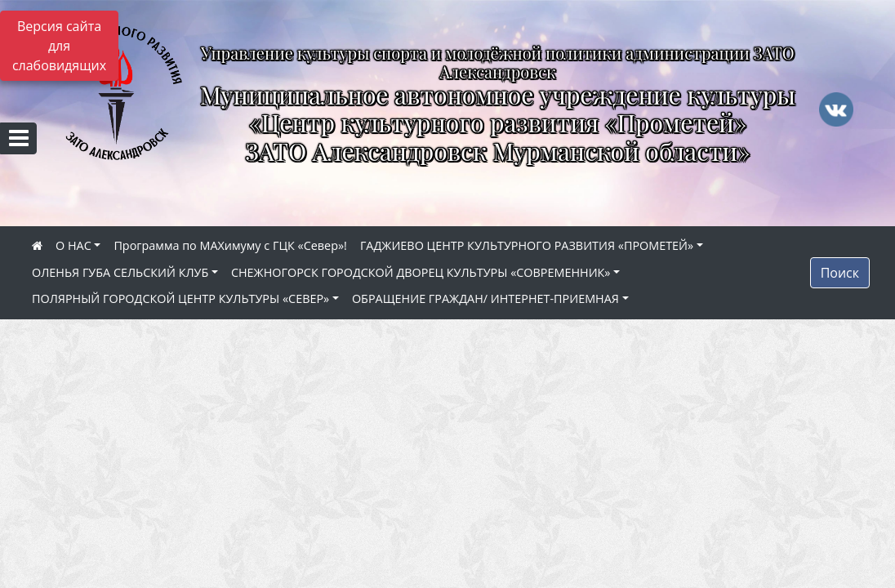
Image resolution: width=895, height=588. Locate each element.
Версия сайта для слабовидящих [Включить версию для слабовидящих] (59, 46)
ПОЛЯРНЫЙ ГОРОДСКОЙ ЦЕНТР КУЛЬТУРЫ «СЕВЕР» (180, 298)
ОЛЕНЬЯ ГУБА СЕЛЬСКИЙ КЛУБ (120, 272)
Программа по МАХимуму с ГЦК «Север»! (230, 245)
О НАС (73, 245)
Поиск (840, 273)
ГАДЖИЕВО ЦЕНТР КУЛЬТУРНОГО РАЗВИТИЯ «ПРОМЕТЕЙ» (527, 245)
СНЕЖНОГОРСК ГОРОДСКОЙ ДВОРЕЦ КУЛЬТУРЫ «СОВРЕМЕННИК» (421, 272)
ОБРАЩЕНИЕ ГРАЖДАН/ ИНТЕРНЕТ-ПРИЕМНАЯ (485, 298)
